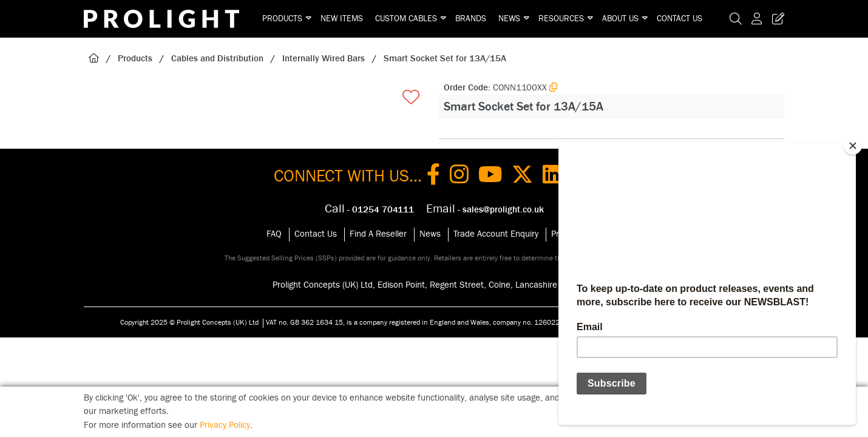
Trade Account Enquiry (496, 234)
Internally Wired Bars (324, 59)
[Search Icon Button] (736, 19)
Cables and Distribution (217, 59)
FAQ (274, 234)
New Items (342, 19)
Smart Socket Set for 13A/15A (445, 59)
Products (282, 19)
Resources (561, 19)
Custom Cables (406, 19)
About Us (620, 19)
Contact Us (680, 19)
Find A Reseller (378, 234)
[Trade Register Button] (776, 19)
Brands (471, 19)
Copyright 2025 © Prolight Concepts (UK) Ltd (189, 322)
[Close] (853, 146)
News (509, 19)
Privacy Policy (225, 425)
